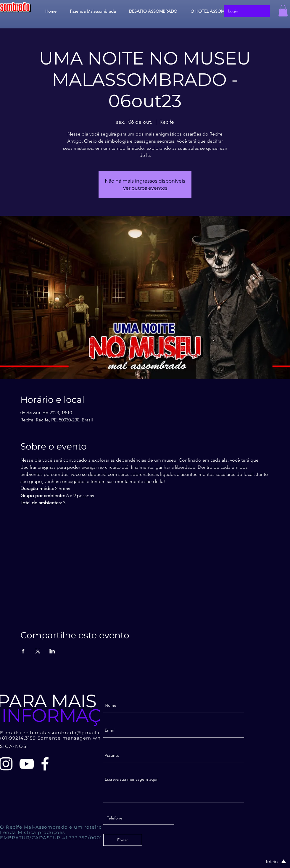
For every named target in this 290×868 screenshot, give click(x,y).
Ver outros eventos (145, 188)
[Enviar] (123, 840)
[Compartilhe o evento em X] (38, 651)
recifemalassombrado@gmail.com (65, 733)
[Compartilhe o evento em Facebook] (23, 651)
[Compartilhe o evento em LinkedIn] (52, 651)
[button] (283, 11)
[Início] (270, 861)
